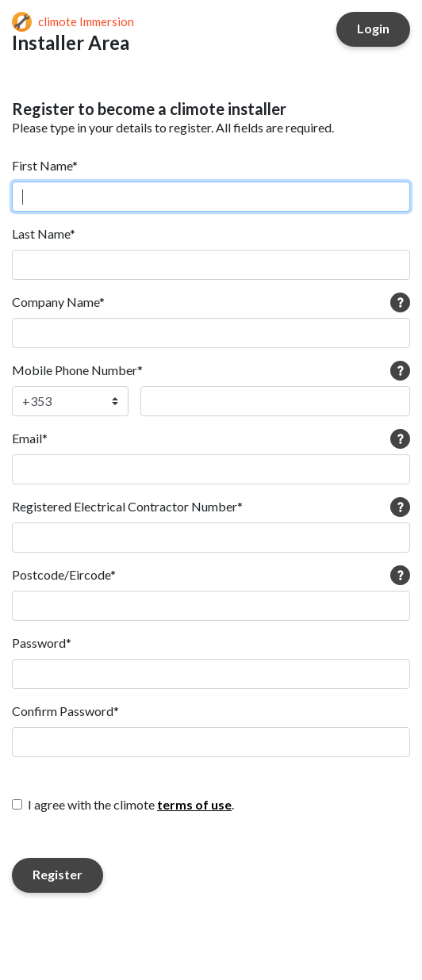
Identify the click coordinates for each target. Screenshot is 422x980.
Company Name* (58, 302)
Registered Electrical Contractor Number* (127, 506)
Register (58, 874)
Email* (30, 438)
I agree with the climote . (131, 804)
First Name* (45, 165)
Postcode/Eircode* (64, 574)
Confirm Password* (65, 711)
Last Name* (44, 234)
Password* (42, 643)
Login (373, 28)
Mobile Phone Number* (77, 370)
